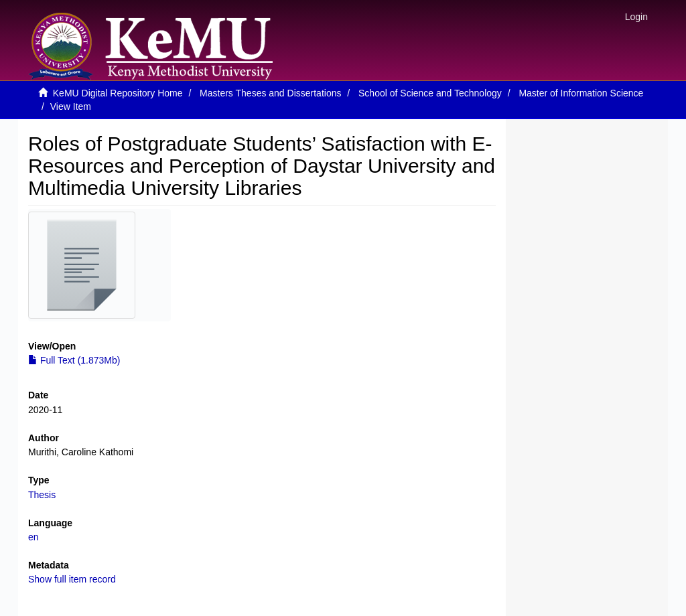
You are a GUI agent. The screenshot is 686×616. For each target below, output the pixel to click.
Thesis (42, 495)
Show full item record (72, 579)
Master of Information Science (581, 93)
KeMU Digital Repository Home (118, 93)
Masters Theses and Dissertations (270, 93)
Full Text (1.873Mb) (74, 360)
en (33, 537)
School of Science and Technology (430, 93)
